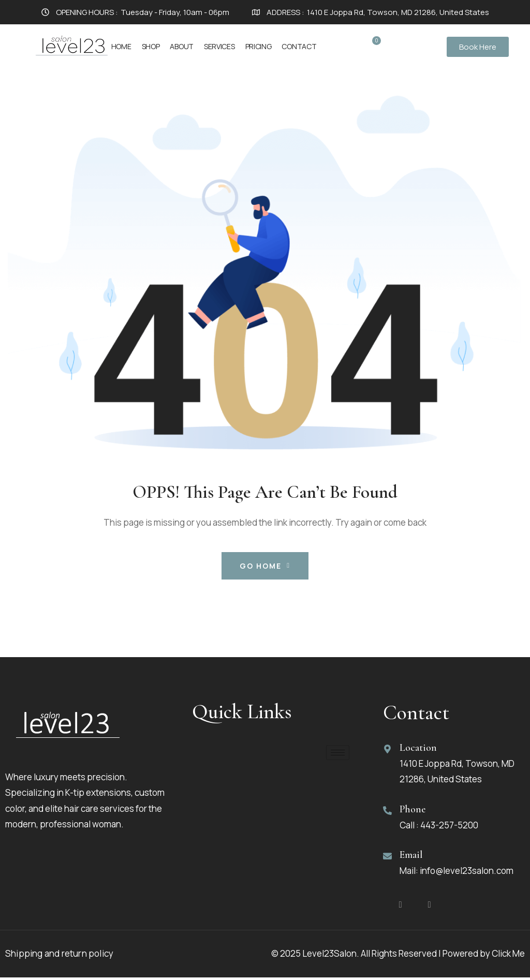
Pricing (259, 46)
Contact (299, 46)
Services (219, 46)
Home (121, 46)
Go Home (265, 566)
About (182, 46)
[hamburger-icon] (338, 753)
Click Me (508, 956)
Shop (151, 46)
